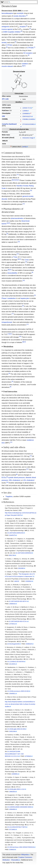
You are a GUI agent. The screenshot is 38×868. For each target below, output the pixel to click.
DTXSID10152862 (28, 124)
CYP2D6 (30, 48)
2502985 (21, 568)
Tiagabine (9, 496)
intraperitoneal (7, 322)
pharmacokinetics (17, 218)
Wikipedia (25, 855)
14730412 (12, 624)
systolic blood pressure (16, 478)
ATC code (5, 99)
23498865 (26, 114)
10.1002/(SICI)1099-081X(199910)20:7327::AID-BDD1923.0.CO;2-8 (14, 754)
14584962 (12, 809)
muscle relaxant (7, 66)
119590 (25, 111)
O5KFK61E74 (27, 116)
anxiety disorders (20, 16)
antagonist (5, 27)
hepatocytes (25, 298)
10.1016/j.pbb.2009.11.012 (16, 789)
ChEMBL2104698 (28, 119)
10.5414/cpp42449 (13, 644)
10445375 (12, 535)
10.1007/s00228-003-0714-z (18, 621)
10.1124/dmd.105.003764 (16, 662)
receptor (22, 27)
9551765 (12, 555)
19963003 (12, 792)
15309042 (28, 581)
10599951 (15, 774)
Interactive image (28, 138)
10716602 (12, 829)
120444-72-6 (27, 108)
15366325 (29, 644)
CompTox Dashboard (9, 124)
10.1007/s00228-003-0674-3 (18, 601)
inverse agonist (7, 29)
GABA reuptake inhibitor (12, 32)
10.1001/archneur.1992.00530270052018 (21, 847)
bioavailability (12, 273)
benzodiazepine (7, 13)
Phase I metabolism (9, 298)
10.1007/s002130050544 (24, 553)
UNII (3, 116)
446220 (17, 581)
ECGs (4, 478)
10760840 (28, 756)
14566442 (12, 604)
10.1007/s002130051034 (15, 533)
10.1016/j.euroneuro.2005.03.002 (18, 691)
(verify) (24, 147)
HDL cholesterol (15, 480)
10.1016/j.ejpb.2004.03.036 (16, 729)
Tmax (15, 257)
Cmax (27, 260)
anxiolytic (20, 13)
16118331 (12, 664)
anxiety (4, 43)
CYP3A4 (9, 45)
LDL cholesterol (29, 480)
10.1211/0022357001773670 (17, 827)
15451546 (12, 731)
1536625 (12, 850)
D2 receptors (28, 53)
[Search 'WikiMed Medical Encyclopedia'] (23, 2)
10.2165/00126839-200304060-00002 (20, 807)
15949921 (12, 694)
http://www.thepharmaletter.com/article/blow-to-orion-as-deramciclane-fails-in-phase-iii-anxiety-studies (20, 704)
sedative (25, 64)
